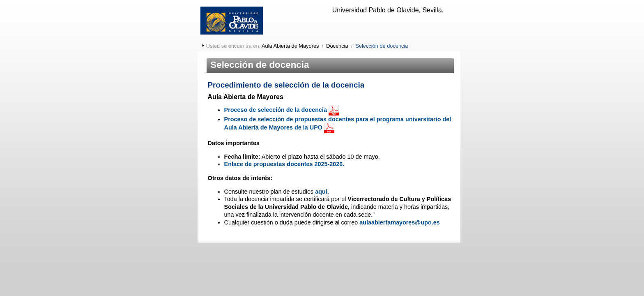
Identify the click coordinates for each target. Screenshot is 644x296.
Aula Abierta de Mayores (290, 46)
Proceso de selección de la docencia (276, 110)
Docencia (337, 46)
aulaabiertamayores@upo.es (400, 222)
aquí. (322, 192)
